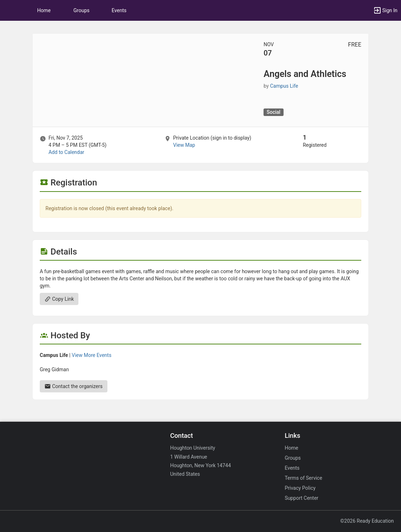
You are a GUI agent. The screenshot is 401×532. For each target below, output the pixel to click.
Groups (81, 10)
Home (291, 448)
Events (119, 10)
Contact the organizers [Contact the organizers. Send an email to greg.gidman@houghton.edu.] (74, 386)
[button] (9, 10)
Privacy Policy (300, 488)
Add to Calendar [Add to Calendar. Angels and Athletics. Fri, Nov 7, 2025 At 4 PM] (66, 152)
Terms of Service (303, 478)
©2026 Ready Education (367, 521)
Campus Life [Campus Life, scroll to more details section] (284, 86)
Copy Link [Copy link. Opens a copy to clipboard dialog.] (59, 299)
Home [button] (44, 10)
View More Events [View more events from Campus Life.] (91, 355)
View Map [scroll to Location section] (184, 145)
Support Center (301, 498)
